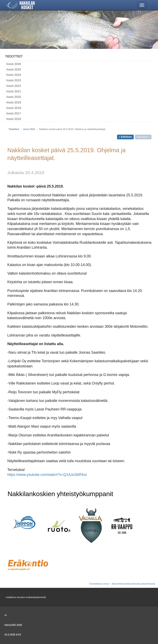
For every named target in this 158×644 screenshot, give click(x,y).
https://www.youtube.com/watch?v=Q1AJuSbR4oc (47, 475)
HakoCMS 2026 (13, 625)
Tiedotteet (14, 56)
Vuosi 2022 (14, 86)
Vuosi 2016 (14, 119)
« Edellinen (125, 137)
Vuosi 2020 (14, 97)
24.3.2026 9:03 (13, 635)
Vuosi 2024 (14, 75)
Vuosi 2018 (14, 108)
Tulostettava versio (99, 584)
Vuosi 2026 (14, 64)
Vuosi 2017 (14, 113)
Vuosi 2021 (14, 91)
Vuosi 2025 (14, 69)
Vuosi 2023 (14, 80)
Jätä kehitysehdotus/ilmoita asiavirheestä (133, 584)
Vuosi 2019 (14, 102)
